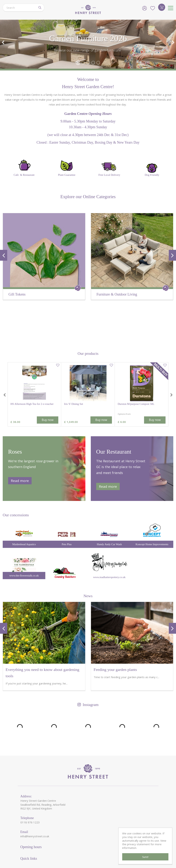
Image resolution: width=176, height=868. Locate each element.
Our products (88, 314)
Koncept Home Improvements (152, 505)
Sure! (145, 857)
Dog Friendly (152, 170)
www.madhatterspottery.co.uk (109, 538)
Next (173, 42)
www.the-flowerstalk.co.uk (24, 536)
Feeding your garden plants (115, 630)
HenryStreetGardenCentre (54, 855)
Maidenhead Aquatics (24, 505)
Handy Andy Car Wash (109, 505)
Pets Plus (67, 505)
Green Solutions (83, 855)
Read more (20, 441)
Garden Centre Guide (108, 855)
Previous (3, 42)
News (88, 556)
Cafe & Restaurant (24, 167)
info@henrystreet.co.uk (35, 797)
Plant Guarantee (67, 167)
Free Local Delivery (109, 168)
